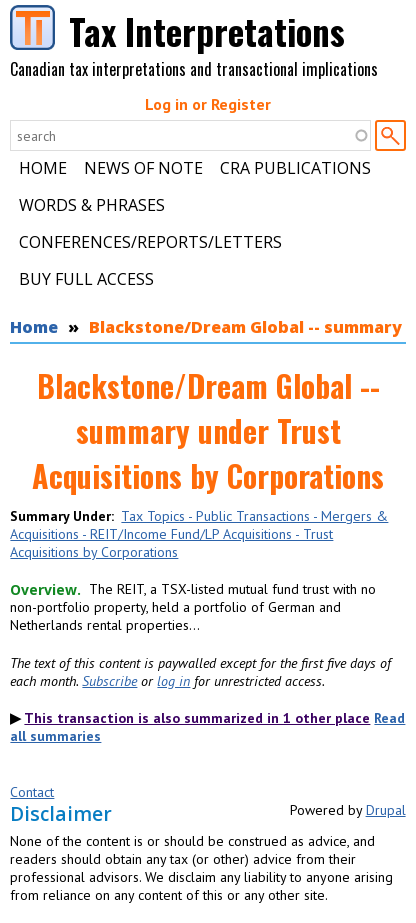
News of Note (143, 168)
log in (173, 681)
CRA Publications (295, 168)
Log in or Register (208, 104)
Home (43, 168)
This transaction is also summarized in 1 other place (197, 718)
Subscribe (109, 681)
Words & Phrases (92, 205)
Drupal (386, 810)
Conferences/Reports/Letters (150, 242)
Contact (32, 792)
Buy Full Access (86, 279)
